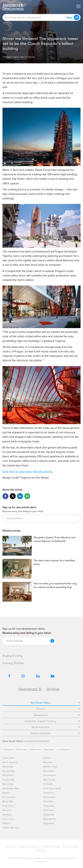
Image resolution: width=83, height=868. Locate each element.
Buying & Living (12, 656)
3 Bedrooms (36, 750)
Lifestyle (7, 57)
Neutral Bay (9, 771)
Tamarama (49, 806)
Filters (69, 17)
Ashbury (7, 815)
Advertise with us (29, 847)
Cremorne (49, 793)
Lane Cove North (52, 788)
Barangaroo (49, 819)
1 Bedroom (8, 750)
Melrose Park (50, 767)
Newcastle (8, 767)
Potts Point (8, 806)
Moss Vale (8, 801)
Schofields (8, 775)
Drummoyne (50, 775)
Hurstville (48, 801)
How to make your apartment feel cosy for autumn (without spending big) (55, 585)
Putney (6, 793)
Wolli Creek (49, 780)
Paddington (49, 810)
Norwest (7, 810)
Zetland (6, 823)
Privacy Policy (51, 847)
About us (11, 847)
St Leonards (9, 797)
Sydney (47, 758)
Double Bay (9, 780)
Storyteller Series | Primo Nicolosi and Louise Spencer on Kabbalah (55, 539)
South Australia (56, 727)
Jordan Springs (11, 828)
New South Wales (55, 703)
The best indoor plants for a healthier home (54, 562)
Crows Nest (9, 758)
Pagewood (49, 823)
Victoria (58, 709)
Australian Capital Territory (52, 721)
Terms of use (70, 847)
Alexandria (49, 771)
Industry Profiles (13, 663)
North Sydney (10, 762)
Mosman (48, 762)
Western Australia (55, 733)
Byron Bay (8, 784)
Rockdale (48, 784)
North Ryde (49, 797)
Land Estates (64, 750)
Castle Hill (49, 815)
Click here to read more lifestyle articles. (28, 472)
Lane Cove (8, 819)
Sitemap (42, 851)
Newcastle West (11, 788)
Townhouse (49, 750)
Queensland (57, 715)
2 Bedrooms (22, 750)
